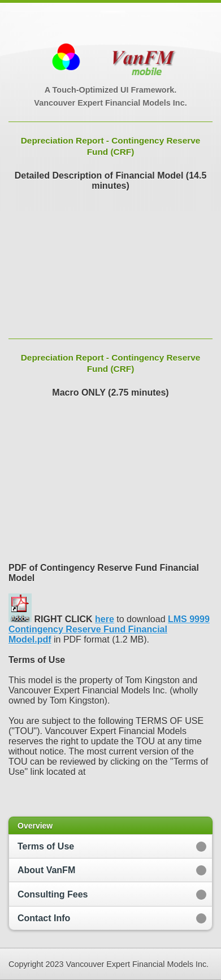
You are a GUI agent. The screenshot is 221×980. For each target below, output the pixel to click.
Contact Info (44, 918)
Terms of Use (46, 846)
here (105, 619)
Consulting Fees (53, 894)
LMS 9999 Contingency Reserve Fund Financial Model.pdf (109, 629)
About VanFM (46, 870)
